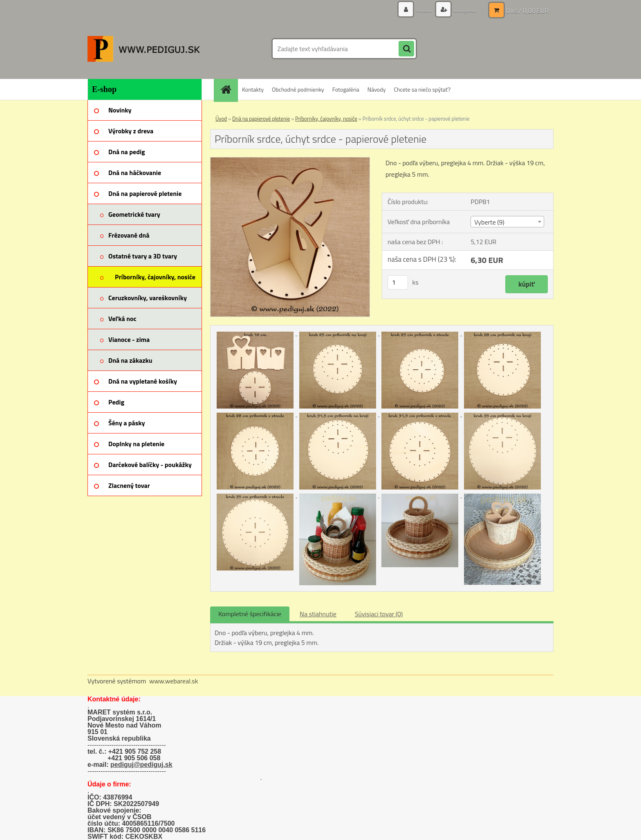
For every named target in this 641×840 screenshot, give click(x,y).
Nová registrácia (456, 10)
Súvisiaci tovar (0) (379, 614)
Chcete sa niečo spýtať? (422, 89)
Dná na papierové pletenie (261, 119)
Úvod (221, 119)
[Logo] (144, 49)
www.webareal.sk (174, 681)
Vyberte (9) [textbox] (489, 222)
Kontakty (253, 89)
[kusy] (398, 282)
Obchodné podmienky (298, 89)
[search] (406, 49)
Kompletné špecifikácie (250, 614)
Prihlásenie (401, 10)
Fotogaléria (346, 89)
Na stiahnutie (318, 614)
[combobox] (507, 222)
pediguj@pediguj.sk (141, 765)
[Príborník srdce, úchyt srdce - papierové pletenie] (290, 161)
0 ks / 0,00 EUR (527, 10)
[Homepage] (229, 89)
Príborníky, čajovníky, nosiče (326, 119)
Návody (377, 89)
